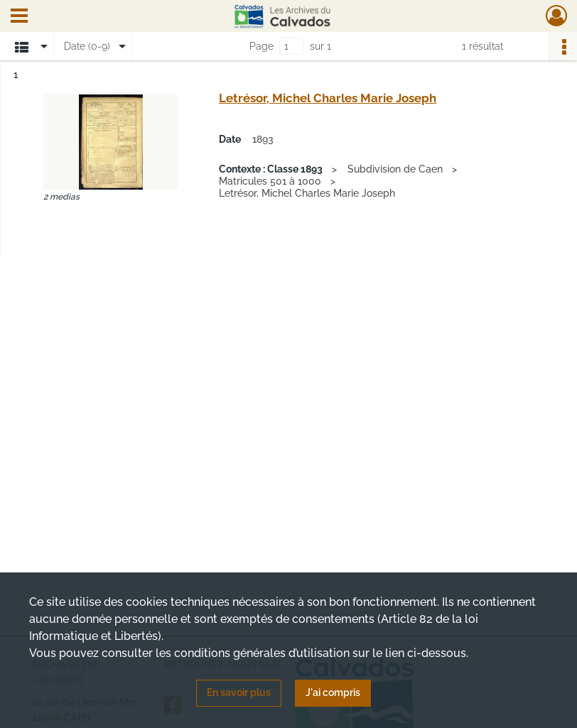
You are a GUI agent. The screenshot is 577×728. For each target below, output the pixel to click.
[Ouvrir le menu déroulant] (19, 17)
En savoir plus (239, 692)
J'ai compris (333, 692)
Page (261, 46)
